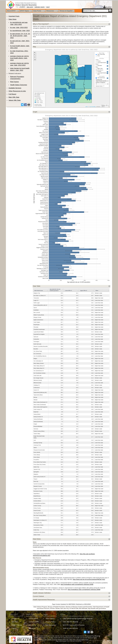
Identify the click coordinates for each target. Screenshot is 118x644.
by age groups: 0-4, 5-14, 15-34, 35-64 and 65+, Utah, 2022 (20, 36)
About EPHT (11, 11)
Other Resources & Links (17, 91)
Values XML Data (15, 100)
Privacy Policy (51, 622)
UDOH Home (33, 619)
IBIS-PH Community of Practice (74, 625)
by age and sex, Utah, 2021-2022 (20, 42)
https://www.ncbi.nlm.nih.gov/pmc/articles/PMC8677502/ (89, 579)
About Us (32, 628)
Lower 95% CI (68, 291)
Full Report (12, 94)
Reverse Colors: (100, 86)
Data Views (12, 19)
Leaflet (86, 107)
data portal (30, 7)
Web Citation (50, 619)
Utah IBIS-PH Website (70, 622)
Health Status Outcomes (19, 85)
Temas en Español (66, 11)
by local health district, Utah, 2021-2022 (20, 47)
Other (97, 291)
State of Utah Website (70, 628)
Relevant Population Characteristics (17, 78)
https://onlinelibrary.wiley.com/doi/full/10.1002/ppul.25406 (77, 584)
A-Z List (31, 625)
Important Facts (14, 16)
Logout (14, 628)
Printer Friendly (17, 625)
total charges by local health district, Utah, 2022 (20, 69)
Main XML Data (14, 97)
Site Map (15, 622)
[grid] (71, 412)
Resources (50, 11)
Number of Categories (102, 83)
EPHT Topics (25, 11)
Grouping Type (102, 80)
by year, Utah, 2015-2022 (19, 28)
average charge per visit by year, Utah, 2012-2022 (19, 64)
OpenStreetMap (93, 107)
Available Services (15, 88)
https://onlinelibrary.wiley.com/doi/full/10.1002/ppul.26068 (84, 590)
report (48, 7)
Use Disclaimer (51, 625)
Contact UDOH (34, 622)
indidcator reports (39, 7)
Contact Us (15, 619)
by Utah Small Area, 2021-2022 (19, 52)
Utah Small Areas (39, 291)
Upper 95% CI (84, 291)
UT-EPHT (22, 7)
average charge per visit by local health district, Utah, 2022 (19, 58)
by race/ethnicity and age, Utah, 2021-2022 (19, 23)
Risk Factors (15, 82)
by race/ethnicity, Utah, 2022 (20, 31)
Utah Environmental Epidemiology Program (78, 619)
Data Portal (37, 11)
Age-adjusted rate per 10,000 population (55, 290)
